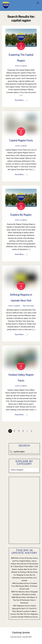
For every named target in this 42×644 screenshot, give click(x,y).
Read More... (20, 100)
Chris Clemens (21, 66)
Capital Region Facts (21, 140)
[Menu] (38, 3)
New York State (28, 306)
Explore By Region (21, 215)
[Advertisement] (26, 510)
